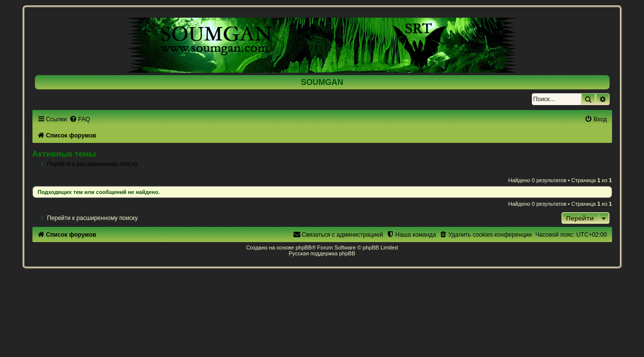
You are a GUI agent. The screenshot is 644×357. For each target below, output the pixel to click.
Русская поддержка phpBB (322, 253)
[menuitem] (80, 119)
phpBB (304, 247)
